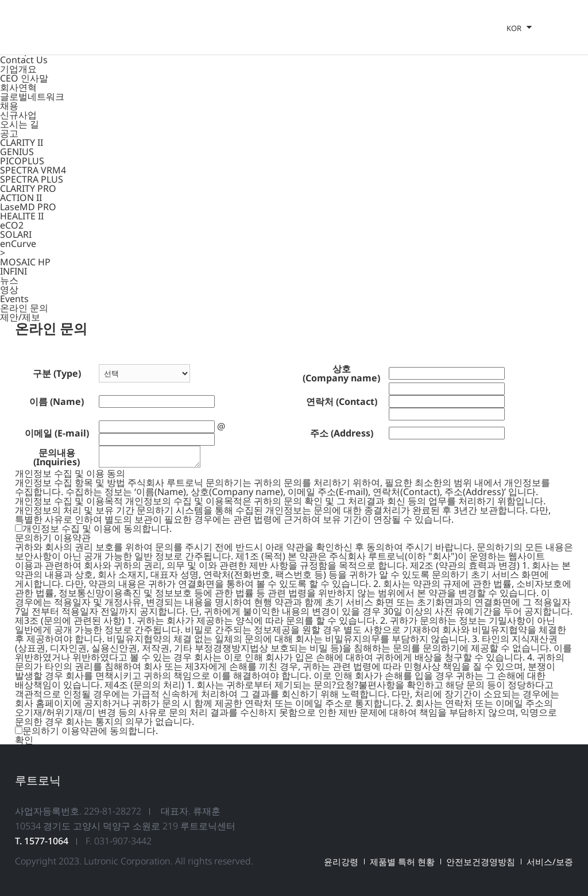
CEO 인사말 (24, 78)
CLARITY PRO (28, 188)
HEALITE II (22, 216)
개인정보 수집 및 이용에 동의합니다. (97, 528)
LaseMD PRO (28, 207)
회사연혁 (18, 87)
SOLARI (16, 234)
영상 (9, 289)
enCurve (18, 244)
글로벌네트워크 (32, 96)
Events (14, 299)
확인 (24, 740)
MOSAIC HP (25, 262)
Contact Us (24, 60)
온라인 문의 (24, 308)
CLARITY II (22, 142)
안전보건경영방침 (481, 862)
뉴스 (9, 280)
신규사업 (18, 115)
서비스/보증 (550, 862)
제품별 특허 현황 (402, 862)
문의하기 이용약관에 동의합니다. (90, 731)
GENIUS (17, 152)
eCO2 (12, 225)
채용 (9, 106)
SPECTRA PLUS (32, 179)
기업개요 (18, 69)
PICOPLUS (22, 161)
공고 (9, 133)
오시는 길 (20, 124)
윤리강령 (341, 862)
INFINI (13, 271)
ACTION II (21, 198)
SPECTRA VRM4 (33, 170)
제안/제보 (20, 317)
